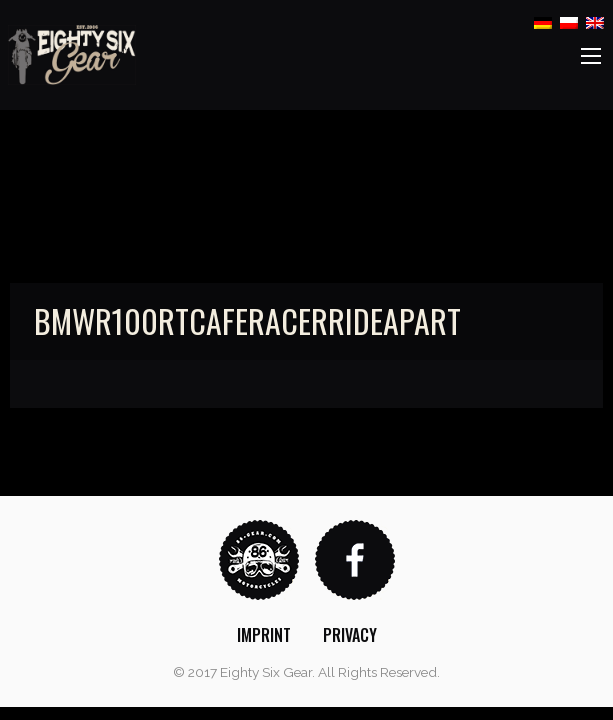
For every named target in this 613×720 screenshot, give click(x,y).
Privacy (350, 635)
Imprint (264, 635)
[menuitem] (264, 635)
